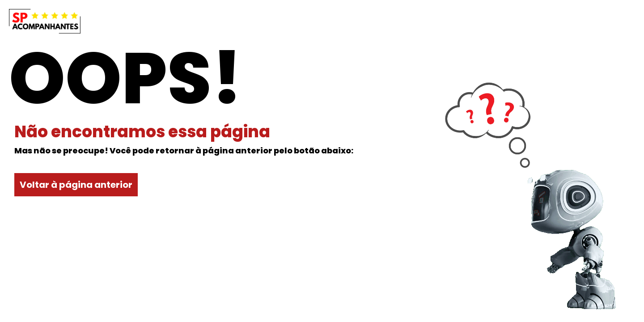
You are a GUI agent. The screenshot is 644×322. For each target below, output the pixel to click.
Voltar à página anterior (76, 185)
